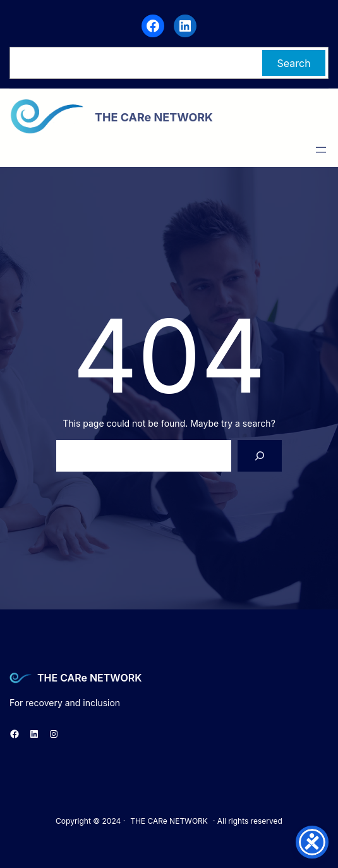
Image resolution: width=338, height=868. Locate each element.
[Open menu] (321, 150)
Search (294, 63)
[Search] (260, 455)
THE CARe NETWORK (89, 678)
